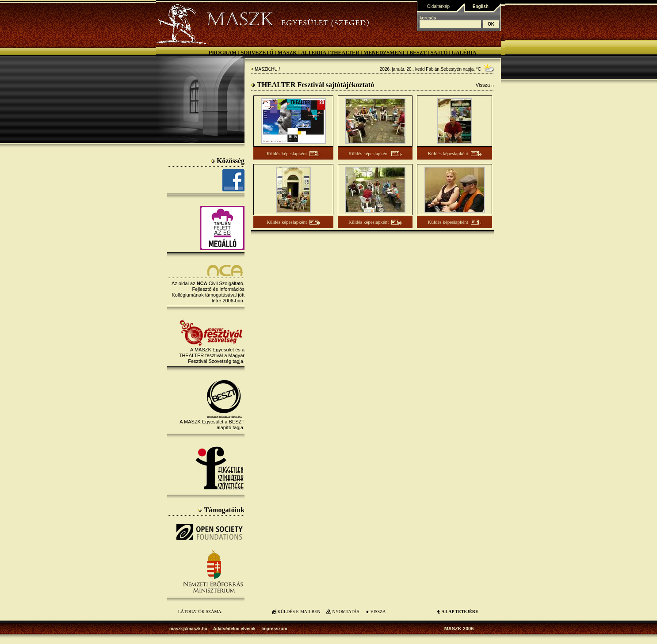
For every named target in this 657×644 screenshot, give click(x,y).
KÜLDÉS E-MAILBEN (299, 612)
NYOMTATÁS (346, 612)
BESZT (418, 53)
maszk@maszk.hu (188, 629)
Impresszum (274, 629)
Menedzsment (384, 53)
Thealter (345, 53)
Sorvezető (257, 53)
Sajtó (439, 53)
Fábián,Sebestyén (444, 69)
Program (223, 53)
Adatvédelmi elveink (234, 629)
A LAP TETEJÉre (460, 612)
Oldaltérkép (438, 6)
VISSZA (378, 612)
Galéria (464, 53)
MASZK (287, 53)
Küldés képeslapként (287, 153)
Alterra (314, 53)
